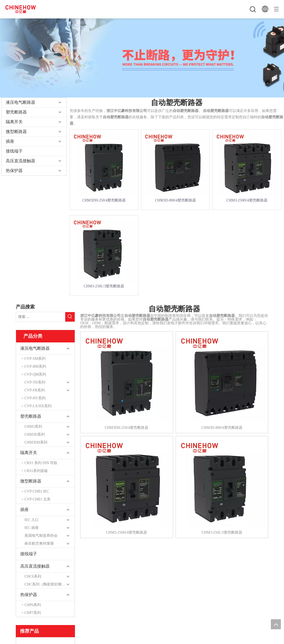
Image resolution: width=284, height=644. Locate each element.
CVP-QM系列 (35, 374)
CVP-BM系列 (35, 367)
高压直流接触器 (21, 161)
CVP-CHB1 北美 (37, 499)
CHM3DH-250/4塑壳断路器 (104, 200)
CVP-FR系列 (35, 390)
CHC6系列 (33, 576)
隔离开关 (14, 122)
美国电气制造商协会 (41, 536)
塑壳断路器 (16, 112)
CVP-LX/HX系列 (38, 406)
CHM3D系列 (35, 434)
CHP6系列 (33, 605)
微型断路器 (16, 132)
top (276, 624)
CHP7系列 (33, 613)
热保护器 (14, 171)
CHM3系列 (33, 427)
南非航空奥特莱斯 (39, 544)
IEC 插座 (32, 528)
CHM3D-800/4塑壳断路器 (175, 200)
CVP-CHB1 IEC (37, 491)
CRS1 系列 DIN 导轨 (41, 463)
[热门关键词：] (70, 317)
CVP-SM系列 (35, 359)
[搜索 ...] (41, 317)
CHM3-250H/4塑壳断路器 (247, 200)
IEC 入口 (32, 520)
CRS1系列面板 (36, 471)
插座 (10, 141)
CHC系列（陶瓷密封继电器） (49, 584)
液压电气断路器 (21, 102)
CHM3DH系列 (36, 442)
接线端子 (14, 151)
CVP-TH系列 (35, 382)
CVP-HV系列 (35, 398)
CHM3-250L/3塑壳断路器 (104, 286)
